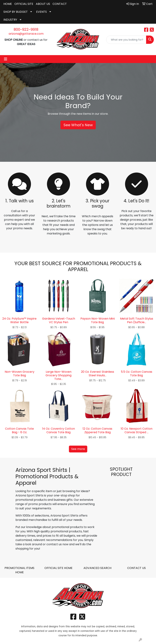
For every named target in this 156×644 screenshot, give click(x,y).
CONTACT (60, 4)
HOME (8, 4)
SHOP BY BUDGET (16, 12)
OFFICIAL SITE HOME (58, 568)
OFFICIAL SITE (24, 4)
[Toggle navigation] (6, 59)
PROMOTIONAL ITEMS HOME (19, 570)
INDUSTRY (10, 20)
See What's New (78, 125)
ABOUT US (43, 4)
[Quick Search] (126, 40)
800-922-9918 (26, 29)
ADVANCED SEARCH (97, 568)
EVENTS (41, 12)
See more (78, 449)
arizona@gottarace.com (26, 34)
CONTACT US (136, 568)
